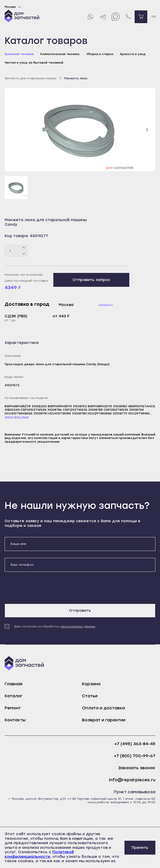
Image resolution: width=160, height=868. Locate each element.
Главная (14, 684)
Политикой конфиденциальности (39, 854)
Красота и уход (133, 54)
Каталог (14, 696)
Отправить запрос (91, 280)
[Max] (116, 17)
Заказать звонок (137, 768)
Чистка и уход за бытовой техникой (34, 63)
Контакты (15, 720)
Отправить (80, 610)
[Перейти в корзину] (141, 17)
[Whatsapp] (90, 17)
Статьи (90, 696)
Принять (140, 848)
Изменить (106, 305)
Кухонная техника (19, 54)
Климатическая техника (60, 54)
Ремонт (13, 708)
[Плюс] (24, 248)
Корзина (91, 684)
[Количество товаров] (16, 251)
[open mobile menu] (154, 17)
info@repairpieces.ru (132, 780)
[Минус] (24, 254)
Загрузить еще (17, 417)
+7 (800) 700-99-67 (135, 756)
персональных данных (78, 627)
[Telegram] (103, 17)
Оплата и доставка (103, 708)
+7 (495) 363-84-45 (135, 744)
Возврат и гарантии (104, 720)
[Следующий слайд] (147, 130)
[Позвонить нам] (128, 17)
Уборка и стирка (100, 54)
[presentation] (40, 588)
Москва (14, 7)
